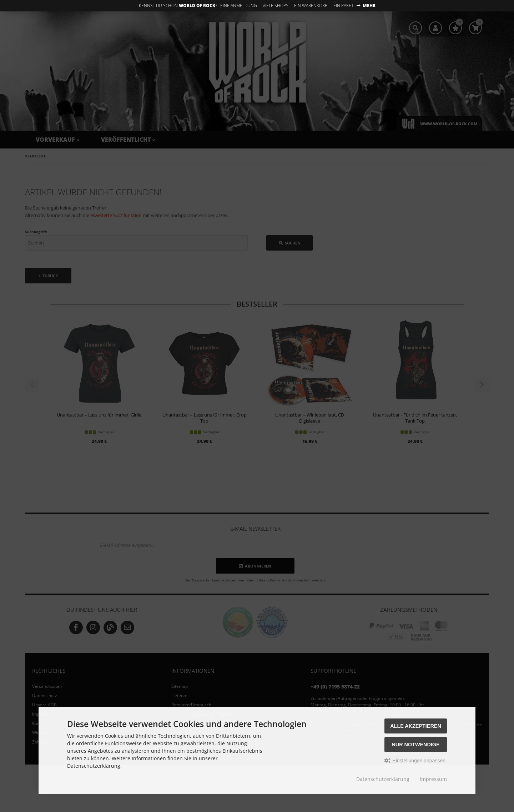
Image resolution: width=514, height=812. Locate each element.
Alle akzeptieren (416, 726)
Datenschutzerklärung (383, 779)
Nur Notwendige (415, 745)
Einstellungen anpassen (415, 761)
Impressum (433, 779)
